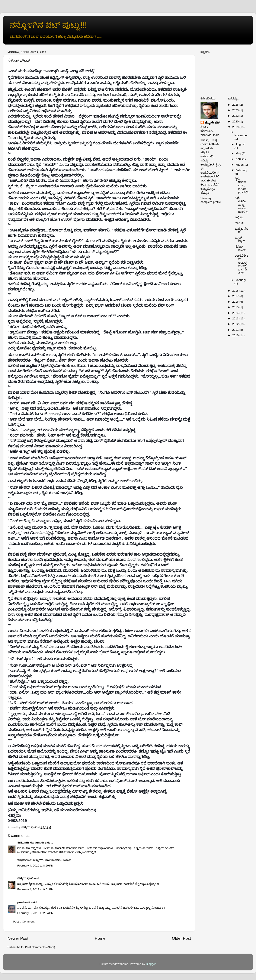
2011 (236, 330)
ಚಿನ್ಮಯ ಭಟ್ (25, 878)
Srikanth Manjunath (31, 843)
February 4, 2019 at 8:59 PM (35, 866)
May (239, 153)
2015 (236, 307)
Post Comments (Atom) (40, 947)
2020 (236, 121)
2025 (236, 105)
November (241, 135)
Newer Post (18, 938)
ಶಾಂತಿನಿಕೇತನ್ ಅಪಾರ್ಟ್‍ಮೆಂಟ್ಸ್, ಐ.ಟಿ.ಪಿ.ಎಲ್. (241, 264)
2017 (236, 296)
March (240, 165)
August (240, 144)
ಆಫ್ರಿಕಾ (239, 217)
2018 (236, 291)
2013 (236, 318)
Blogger (151, 964)
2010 (236, 335)
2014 (236, 313)
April (239, 159)
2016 (236, 302)
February (241, 170)
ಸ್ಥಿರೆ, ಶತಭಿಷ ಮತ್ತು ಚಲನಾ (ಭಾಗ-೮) (242, 185)
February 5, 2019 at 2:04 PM (35, 913)
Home (100, 938)
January (241, 280)
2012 (236, 324)
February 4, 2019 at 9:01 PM (35, 889)
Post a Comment (24, 922)
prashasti (24, 902)
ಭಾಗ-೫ (239, 223)
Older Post (181, 938)
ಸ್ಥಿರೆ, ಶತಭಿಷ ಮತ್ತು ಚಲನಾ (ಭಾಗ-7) (241, 205)
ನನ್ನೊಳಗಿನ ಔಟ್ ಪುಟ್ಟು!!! (48, 25)
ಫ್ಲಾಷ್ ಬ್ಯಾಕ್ (240, 239)
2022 (236, 116)
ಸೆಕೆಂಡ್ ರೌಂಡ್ (240, 248)
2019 (236, 127)
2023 (236, 110)
